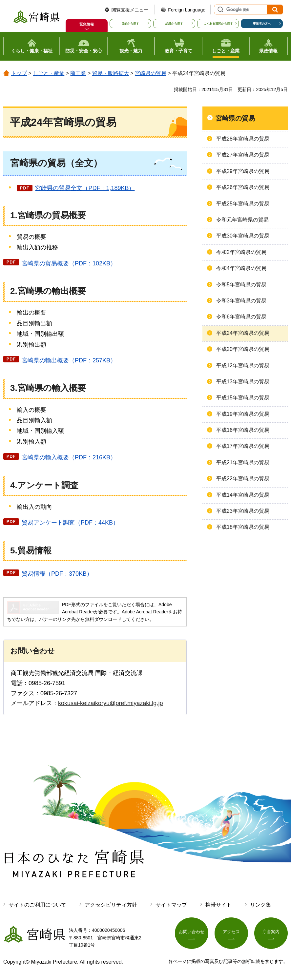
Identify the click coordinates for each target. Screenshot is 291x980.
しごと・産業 (49, 73)
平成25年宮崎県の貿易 (243, 204)
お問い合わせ (192, 933)
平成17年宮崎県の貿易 (243, 446)
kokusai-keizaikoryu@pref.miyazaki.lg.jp (110, 703)
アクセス (231, 933)
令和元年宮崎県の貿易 (242, 220)
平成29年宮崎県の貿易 (243, 171)
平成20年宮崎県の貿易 (243, 349)
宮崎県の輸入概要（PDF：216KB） (69, 457)
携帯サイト (218, 905)
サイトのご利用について (37, 905)
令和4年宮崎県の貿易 (241, 268)
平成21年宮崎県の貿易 (243, 462)
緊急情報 (87, 24)
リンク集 (260, 905)
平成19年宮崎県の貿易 (243, 414)
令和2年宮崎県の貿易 (241, 252)
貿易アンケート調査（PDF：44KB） (70, 523)
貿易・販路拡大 (111, 73)
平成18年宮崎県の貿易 (243, 527)
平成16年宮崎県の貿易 (243, 430)
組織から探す (174, 24)
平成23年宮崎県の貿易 (243, 511)
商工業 (78, 73)
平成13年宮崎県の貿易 (243, 382)
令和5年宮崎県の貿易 (241, 285)
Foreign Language (187, 10)
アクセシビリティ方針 (111, 905)
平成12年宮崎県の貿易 (243, 365)
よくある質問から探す (218, 24)
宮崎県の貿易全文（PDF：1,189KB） (85, 188)
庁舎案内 (271, 933)
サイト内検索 (219, 10)
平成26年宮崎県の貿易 (243, 187)
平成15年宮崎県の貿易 (243, 398)
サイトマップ (171, 905)
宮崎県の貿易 (151, 73)
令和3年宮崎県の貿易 (241, 301)
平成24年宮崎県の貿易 (243, 333)
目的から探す (130, 24)
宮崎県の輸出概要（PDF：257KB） (69, 360)
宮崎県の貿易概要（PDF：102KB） (69, 263)
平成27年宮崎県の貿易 (243, 155)
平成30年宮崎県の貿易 (243, 236)
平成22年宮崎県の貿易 (243, 479)
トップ (19, 73)
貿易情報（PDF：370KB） (57, 574)
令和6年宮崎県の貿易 (241, 317)
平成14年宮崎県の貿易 (243, 495)
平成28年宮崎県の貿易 (243, 139)
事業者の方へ (262, 24)
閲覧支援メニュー (130, 10)
